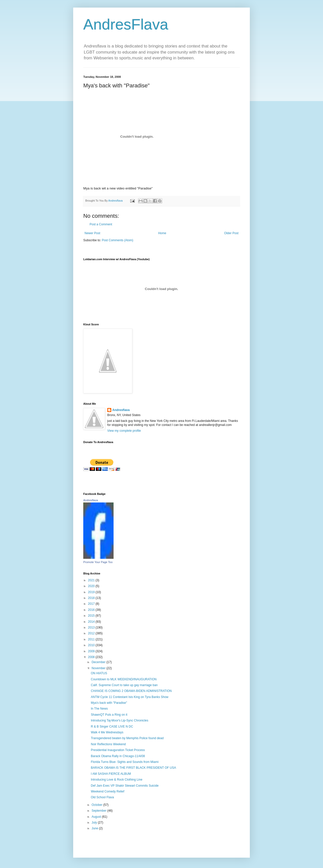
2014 (92, 622)
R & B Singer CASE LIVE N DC (112, 727)
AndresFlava (126, 24)
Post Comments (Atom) (117, 240)
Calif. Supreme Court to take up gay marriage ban (124, 685)
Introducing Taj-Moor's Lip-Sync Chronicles (120, 720)
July (95, 823)
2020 (92, 586)
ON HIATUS (99, 673)
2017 (92, 604)
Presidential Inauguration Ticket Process (118, 750)
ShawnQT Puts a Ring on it (109, 715)
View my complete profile (124, 431)
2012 (92, 633)
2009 (92, 651)
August (97, 817)
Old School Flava (102, 797)
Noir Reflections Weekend (108, 744)
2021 (92, 580)
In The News (99, 709)
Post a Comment (101, 224)
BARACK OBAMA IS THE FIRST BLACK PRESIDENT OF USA (133, 768)
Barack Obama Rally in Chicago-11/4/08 (118, 756)
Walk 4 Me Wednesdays (107, 732)
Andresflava (121, 410)
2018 (92, 598)
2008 (92, 657)
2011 (92, 639)
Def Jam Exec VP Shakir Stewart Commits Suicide (125, 786)
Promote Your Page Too (98, 562)
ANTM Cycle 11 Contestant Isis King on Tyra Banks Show (130, 697)
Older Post (231, 233)
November (99, 668)
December (99, 662)
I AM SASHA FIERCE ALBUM (111, 774)
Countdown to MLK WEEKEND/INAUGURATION (124, 679)
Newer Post (92, 233)
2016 (92, 610)
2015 (92, 616)
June (95, 828)
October (97, 805)
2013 (92, 628)
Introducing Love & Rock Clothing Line (117, 780)
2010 (92, 645)
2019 (92, 592)
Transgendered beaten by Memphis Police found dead (127, 738)
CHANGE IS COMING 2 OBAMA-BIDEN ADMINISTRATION (131, 691)
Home (162, 233)
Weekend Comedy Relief (108, 791)
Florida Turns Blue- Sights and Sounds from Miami (125, 762)
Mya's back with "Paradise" (109, 703)
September (99, 811)
